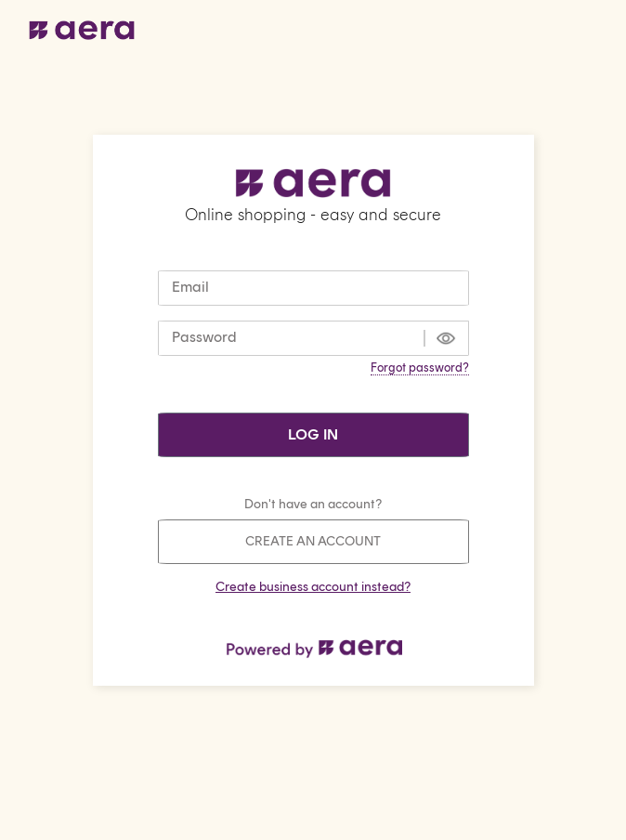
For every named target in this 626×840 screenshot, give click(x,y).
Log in (313, 434)
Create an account (313, 541)
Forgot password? (420, 367)
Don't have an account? (313, 504)
